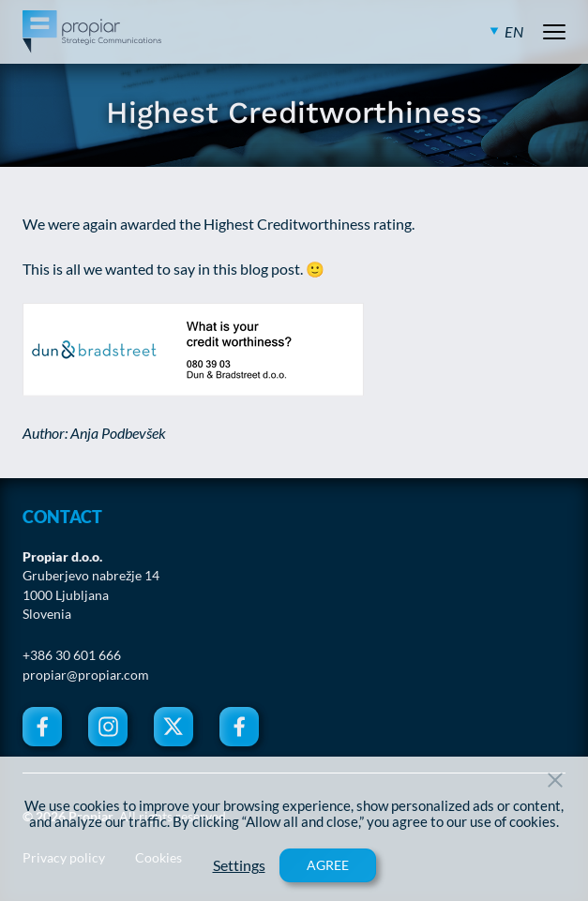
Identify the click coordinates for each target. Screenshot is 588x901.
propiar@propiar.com (86, 675)
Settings (239, 865)
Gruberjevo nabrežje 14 (91, 576)
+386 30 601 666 (72, 655)
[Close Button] (555, 780)
